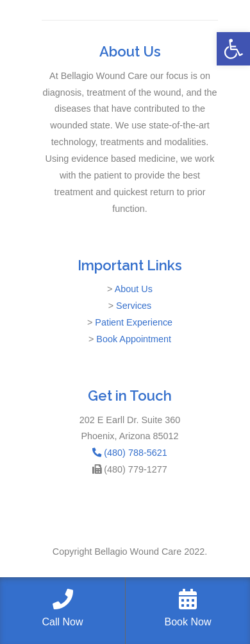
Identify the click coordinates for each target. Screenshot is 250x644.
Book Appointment (134, 339)
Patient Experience (134, 322)
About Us (134, 289)
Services (134, 306)
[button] (233, 49)
